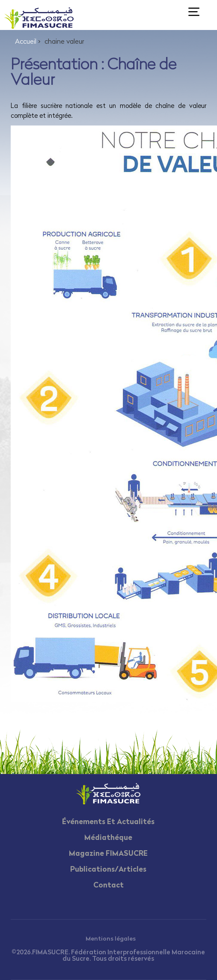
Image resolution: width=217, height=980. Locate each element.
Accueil (26, 42)
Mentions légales (111, 939)
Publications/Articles (108, 870)
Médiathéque (108, 838)
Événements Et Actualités (108, 822)
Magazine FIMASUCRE (108, 854)
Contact (108, 886)
